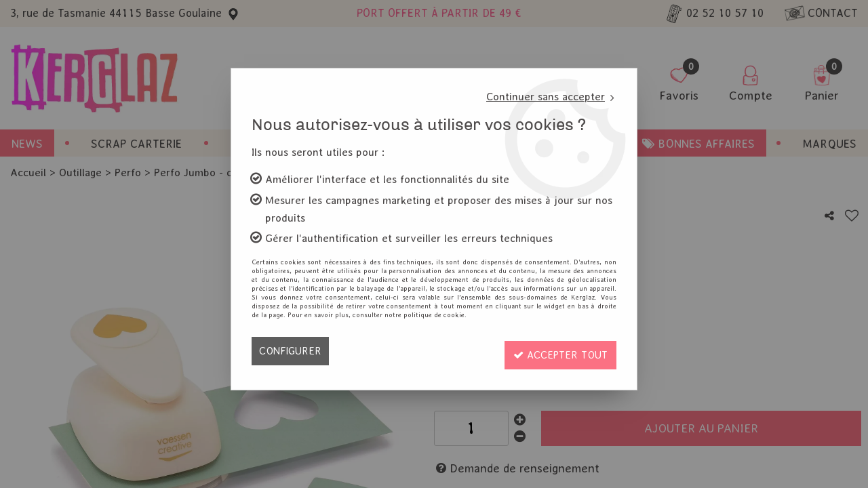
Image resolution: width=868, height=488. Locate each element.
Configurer (291, 351)
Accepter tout (557, 351)
